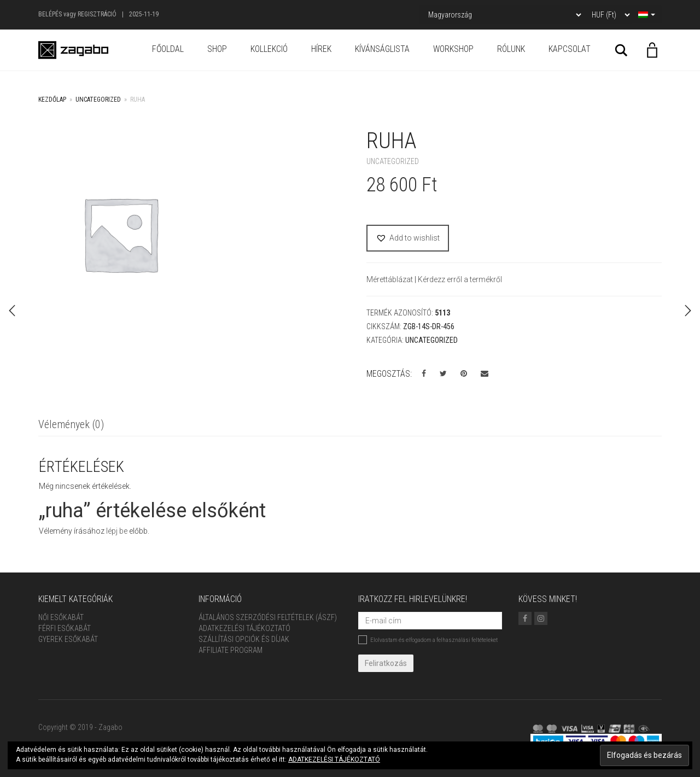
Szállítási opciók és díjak (244, 639)
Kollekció (269, 49)
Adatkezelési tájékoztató (244, 628)
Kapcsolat (570, 49)
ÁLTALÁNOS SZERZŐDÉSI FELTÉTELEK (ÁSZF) (268, 617)
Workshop (453, 49)
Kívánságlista (382, 49)
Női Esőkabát (61, 617)
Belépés (50, 14)
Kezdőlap (52, 100)
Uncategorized (98, 100)
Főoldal (168, 49)
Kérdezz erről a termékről (460, 279)
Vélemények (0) (71, 424)
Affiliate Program (231, 650)
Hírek (321, 49)
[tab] (71, 425)
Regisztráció (97, 14)
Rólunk (511, 49)
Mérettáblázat (390, 279)
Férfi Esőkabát (65, 628)
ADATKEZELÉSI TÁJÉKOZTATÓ (334, 760)
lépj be (117, 531)
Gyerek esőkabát (68, 639)
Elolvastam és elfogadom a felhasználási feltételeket (428, 640)
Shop (217, 49)
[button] (408, 238)
